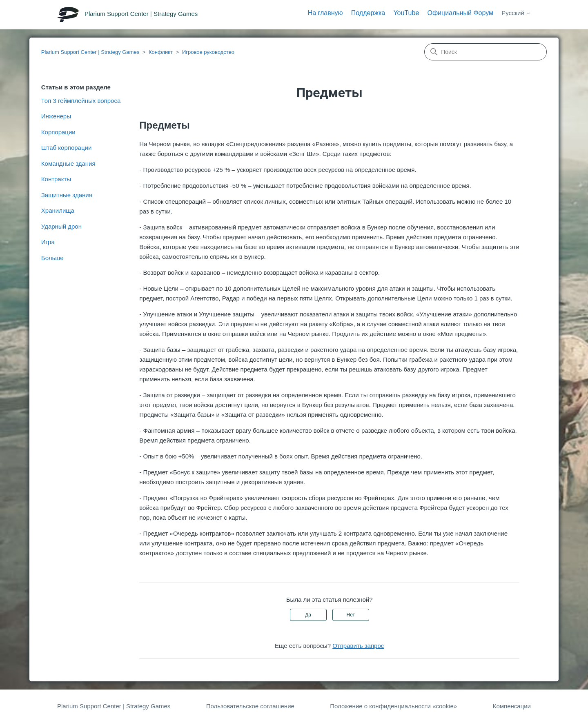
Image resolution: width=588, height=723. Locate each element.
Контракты (56, 179)
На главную (325, 13)
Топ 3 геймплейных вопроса (81, 101)
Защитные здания (67, 195)
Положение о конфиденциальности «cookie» (393, 706)
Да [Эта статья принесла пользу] (308, 615)
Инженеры (56, 116)
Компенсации (512, 706)
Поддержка (368, 13)
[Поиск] (486, 52)
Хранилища (58, 210)
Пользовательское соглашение (250, 706)
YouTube (406, 13)
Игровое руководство (208, 52)
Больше (52, 258)
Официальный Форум (460, 13)
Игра (48, 242)
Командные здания (68, 164)
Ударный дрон (61, 226)
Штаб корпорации (66, 148)
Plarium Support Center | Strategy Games (90, 52)
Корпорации (58, 132)
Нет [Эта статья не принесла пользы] (351, 615)
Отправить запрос (358, 646)
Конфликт (161, 52)
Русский (516, 13)
